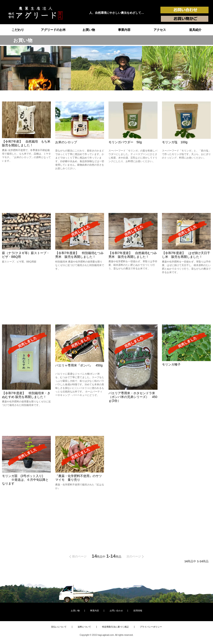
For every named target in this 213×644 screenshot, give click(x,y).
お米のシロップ (66, 142)
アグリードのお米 (53, 30)
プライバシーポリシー (151, 627)
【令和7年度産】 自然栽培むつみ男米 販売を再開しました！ (133, 255)
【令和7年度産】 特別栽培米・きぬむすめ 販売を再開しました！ (26, 395)
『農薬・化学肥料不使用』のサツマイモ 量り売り (79, 478)
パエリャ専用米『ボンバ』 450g (79, 365)
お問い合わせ (116, 611)
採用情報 (138, 611)
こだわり (18, 30)
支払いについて (59, 627)
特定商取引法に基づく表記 (115, 627)
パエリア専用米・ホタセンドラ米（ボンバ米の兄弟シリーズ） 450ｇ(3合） (133, 397)
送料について (84, 627)
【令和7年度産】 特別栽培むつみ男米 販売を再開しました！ (79, 255)
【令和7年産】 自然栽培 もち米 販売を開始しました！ (28, 143)
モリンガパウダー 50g (125, 142)
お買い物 (89, 30)
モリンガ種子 (171, 364)
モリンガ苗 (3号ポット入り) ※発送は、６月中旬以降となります (25, 480)
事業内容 (124, 30)
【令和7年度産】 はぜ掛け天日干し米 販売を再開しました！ (186, 255)
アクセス (160, 30)
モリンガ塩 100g (175, 142)
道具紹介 (195, 30)
